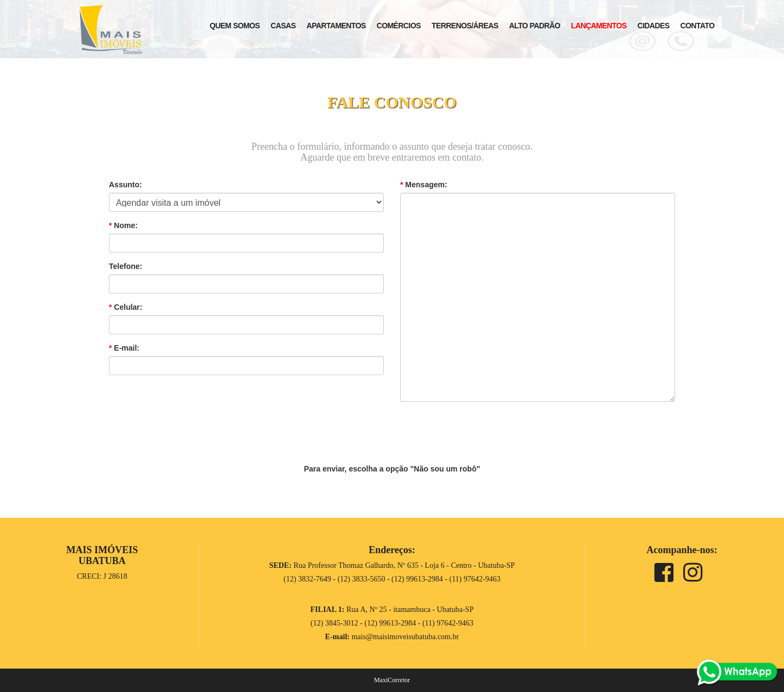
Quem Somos (235, 26)
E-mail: (124, 348)
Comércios (399, 26)
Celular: (125, 307)
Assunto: (125, 185)
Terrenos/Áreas (465, 26)
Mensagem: (424, 185)
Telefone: (125, 266)
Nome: (123, 225)
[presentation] (392, 431)
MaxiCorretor (392, 680)
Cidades (654, 26)
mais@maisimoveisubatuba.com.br (405, 637)
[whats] (737, 672)
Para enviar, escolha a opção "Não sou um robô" (392, 469)
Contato (698, 26)
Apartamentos (336, 26)
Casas (283, 26)
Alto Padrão (535, 26)
